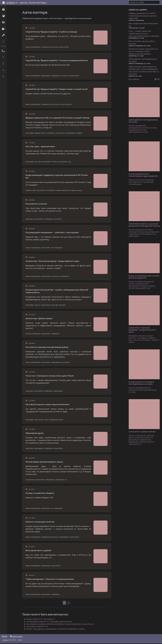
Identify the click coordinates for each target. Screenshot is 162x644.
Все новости (134, 79)
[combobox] (144, 2)
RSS (157, 79)
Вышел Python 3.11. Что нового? (40, 620)
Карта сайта (16, 637)
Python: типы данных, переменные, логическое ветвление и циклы (56, 629)
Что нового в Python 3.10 (37, 627)
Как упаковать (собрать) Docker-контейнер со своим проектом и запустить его (61, 624)
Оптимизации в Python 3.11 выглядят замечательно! (49, 622)
